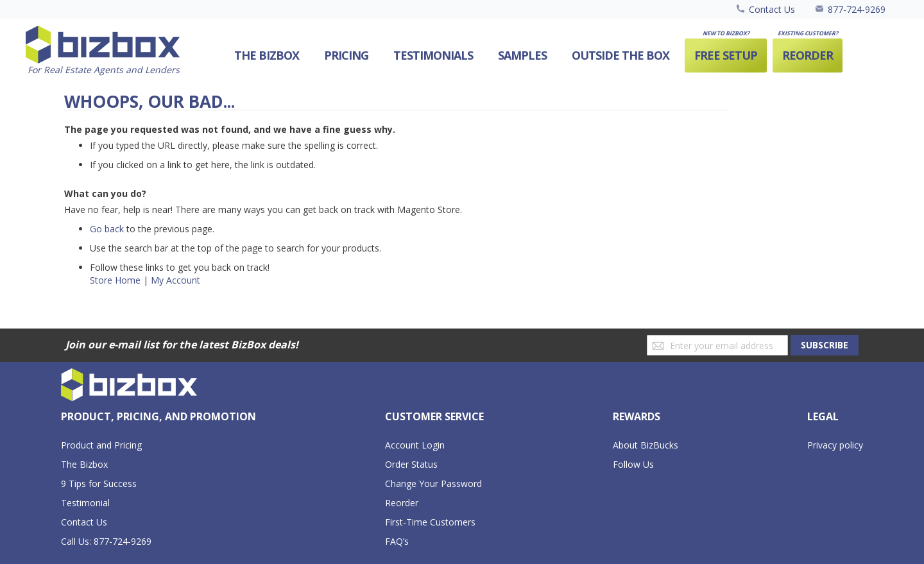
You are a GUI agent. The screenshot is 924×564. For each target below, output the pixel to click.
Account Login (415, 445)
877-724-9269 (857, 9)
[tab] (158, 417)
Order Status (411, 464)
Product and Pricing (101, 445)
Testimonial (85, 503)
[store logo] (103, 51)
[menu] (529, 56)
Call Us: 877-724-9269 (106, 541)
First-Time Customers (430, 522)
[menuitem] (620, 56)
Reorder (402, 503)
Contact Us (772, 9)
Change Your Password (433, 483)
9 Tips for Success (99, 483)
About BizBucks (646, 445)
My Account (175, 280)
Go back (107, 229)
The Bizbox (84, 464)
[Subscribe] (825, 345)
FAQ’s (397, 541)
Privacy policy (835, 445)
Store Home (115, 280)
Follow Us (633, 464)
